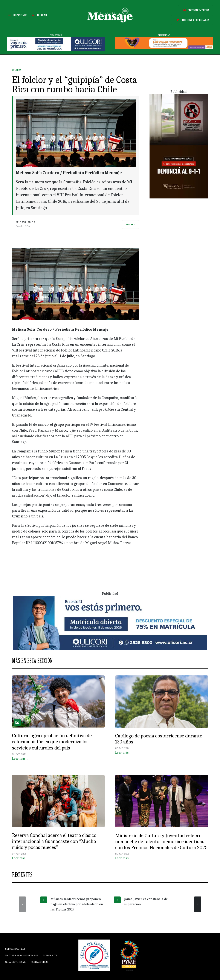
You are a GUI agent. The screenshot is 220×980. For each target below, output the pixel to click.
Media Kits (50, 955)
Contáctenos (39, 962)
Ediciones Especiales (192, 20)
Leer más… (20, 759)
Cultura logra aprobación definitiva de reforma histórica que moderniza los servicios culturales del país (52, 742)
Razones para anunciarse (22, 955)
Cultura (17, 70)
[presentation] (22, 904)
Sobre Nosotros (15, 949)
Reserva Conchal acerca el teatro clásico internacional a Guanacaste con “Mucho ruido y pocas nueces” (54, 841)
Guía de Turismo (16, 962)
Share (130, 224)
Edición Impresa (196, 10)
